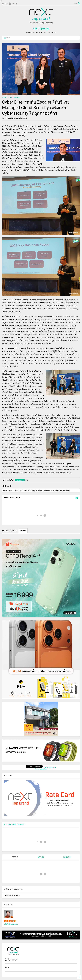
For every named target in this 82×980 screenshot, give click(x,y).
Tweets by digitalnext (41, 769)
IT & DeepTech (15, 97)
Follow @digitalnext (51, 768)
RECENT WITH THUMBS (14, 824)
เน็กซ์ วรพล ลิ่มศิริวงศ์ (10, 921)
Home (4, 97)
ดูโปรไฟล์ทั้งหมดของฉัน (11, 924)
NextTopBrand (41, 29)
